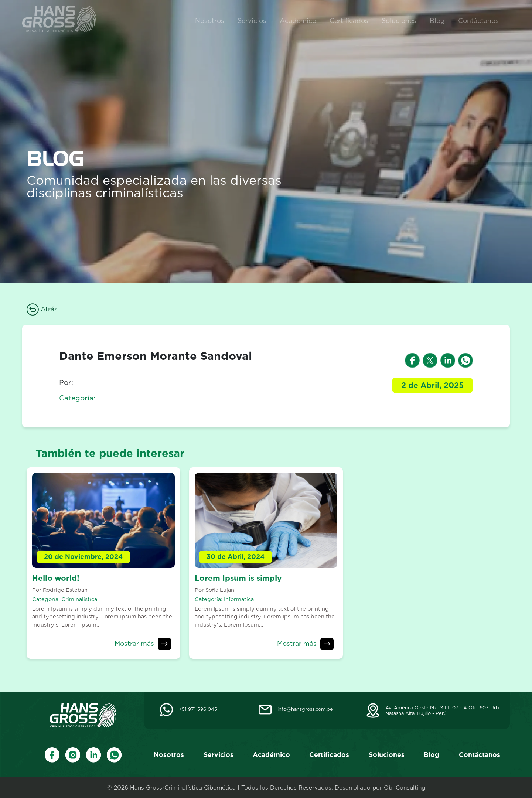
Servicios (252, 21)
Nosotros (210, 21)
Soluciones (399, 21)
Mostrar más (134, 643)
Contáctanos (478, 21)
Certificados (349, 21)
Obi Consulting (405, 787)
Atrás (42, 309)
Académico (298, 21)
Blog (437, 21)
